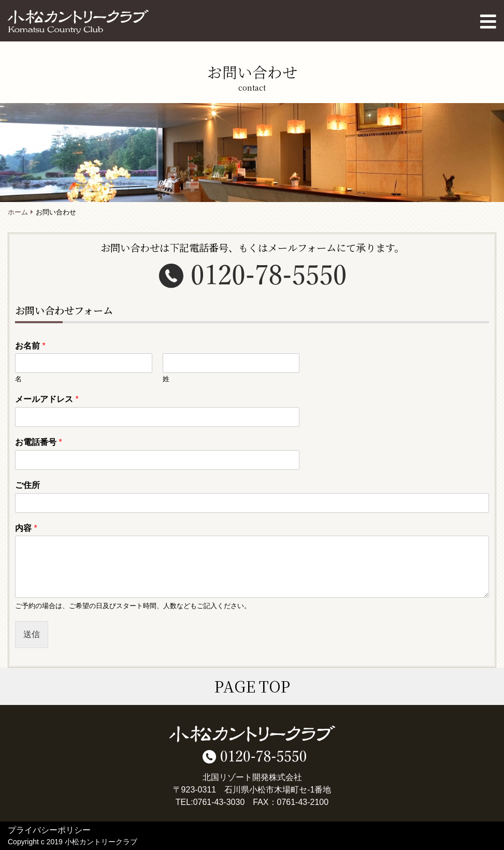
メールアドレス (47, 399)
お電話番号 (39, 442)
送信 (32, 634)
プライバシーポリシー (49, 830)
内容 (26, 528)
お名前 (30, 346)
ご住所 (27, 485)
